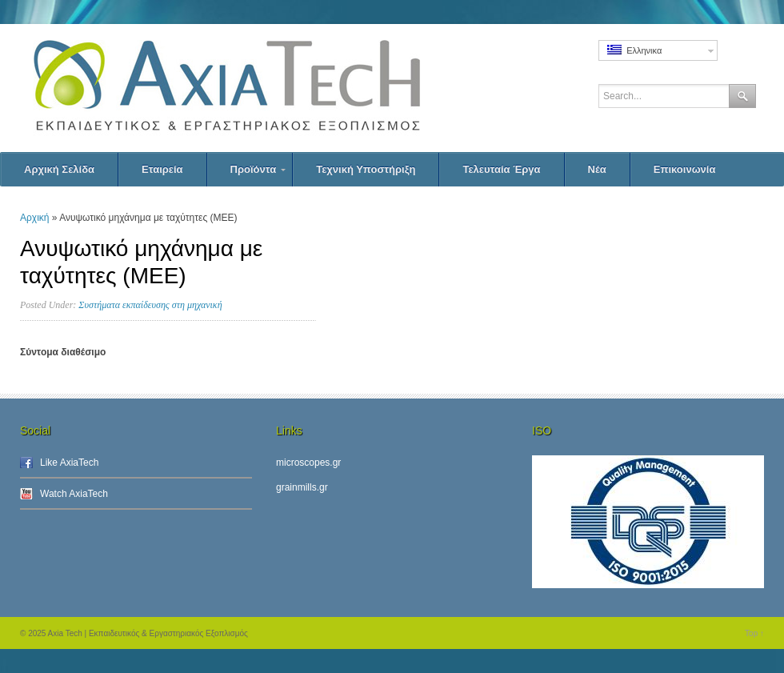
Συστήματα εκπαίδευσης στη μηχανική (150, 305)
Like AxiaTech (69, 463)
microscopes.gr (308, 463)
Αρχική (34, 218)
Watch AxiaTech (74, 494)
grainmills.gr (302, 487)
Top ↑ (754, 633)
